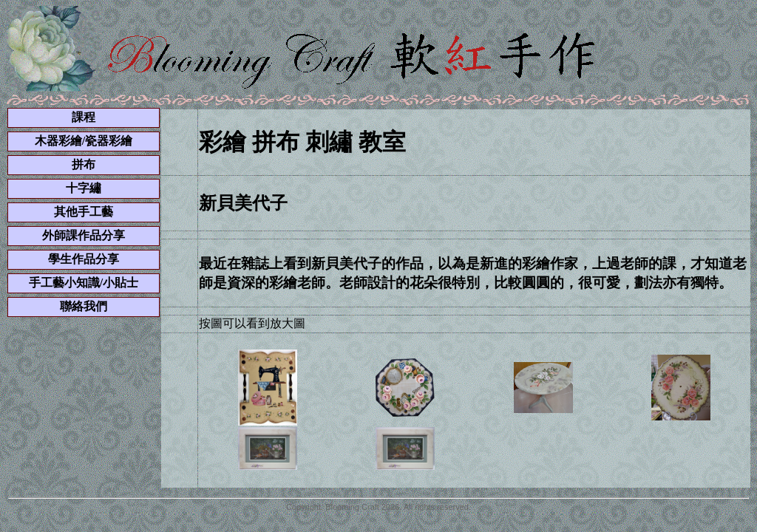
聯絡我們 (84, 306)
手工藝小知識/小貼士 (84, 283)
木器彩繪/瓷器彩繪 (84, 141)
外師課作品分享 (84, 235)
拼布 (84, 164)
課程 (84, 117)
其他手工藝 (84, 212)
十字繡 (84, 188)
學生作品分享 (84, 259)
